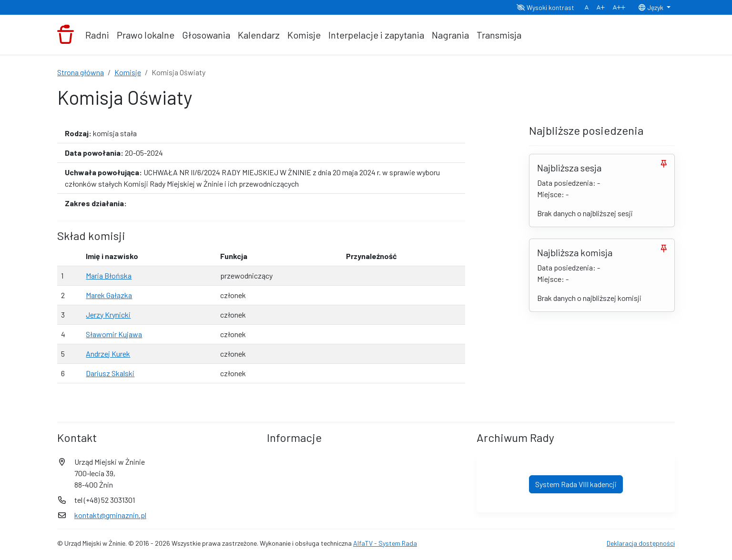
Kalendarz (259, 35)
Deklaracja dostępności (641, 543)
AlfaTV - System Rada (385, 543)
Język (651, 7)
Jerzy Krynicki (108, 315)
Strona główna (81, 72)
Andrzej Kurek (108, 354)
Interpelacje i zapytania (376, 35)
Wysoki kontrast (545, 7)
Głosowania (206, 35)
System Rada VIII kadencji (576, 484)
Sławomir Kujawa (114, 334)
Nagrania (450, 35)
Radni (97, 35)
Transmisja (499, 35)
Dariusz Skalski (110, 373)
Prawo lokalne (146, 35)
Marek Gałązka (109, 295)
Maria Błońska (109, 275)
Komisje (304, 35)
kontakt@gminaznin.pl (110, 515)
